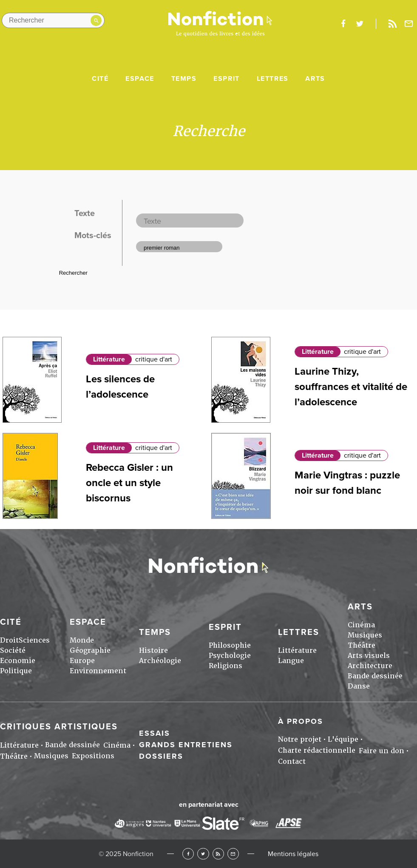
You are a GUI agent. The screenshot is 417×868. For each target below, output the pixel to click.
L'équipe (343, 739)
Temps (184, 79)
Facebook (188, 854)
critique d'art (154, 359)
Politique (16, 671)
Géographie (90, 650)
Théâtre (362, 645)
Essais (155, 733)
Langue (291, 661)
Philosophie (230, 645)
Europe (82, 661)
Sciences (34, 640)
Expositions (93, 756)
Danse (359, 686)
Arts (315, 79)
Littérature (109, 359)
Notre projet (300, 739)
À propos (301, 721)
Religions (226, 666)
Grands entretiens (186, 745)
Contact (292, 761)
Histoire (153, 650)
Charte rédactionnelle (317, 750)
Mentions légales (293, 854)
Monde (82, 640)
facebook (343, 24)
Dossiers (161, 756)
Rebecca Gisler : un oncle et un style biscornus (129, 483)
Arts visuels (369, 656)
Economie (18, 661)
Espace (140, 79)
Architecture (370, 666)
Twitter (203, 854)
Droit (9, 640)
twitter (360, 24)
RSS (218, 854)
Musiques (365, 635)
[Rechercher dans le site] (53, 20)
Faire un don (382, 751)
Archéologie (160, 661)
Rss (392, 24)
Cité (100, 79)
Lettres (273, 79)
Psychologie (230, 656)
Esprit (227, 79)
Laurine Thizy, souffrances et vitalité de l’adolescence (351, 387)
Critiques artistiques (59, 727)
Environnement (98, 671)
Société (13, 650)
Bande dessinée (375, 676)
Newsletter (409, 24)
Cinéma (361, 625)
